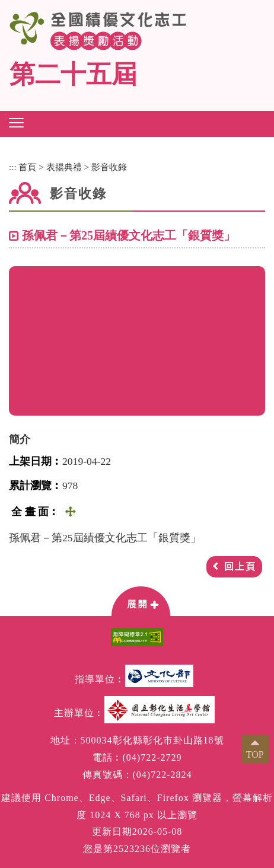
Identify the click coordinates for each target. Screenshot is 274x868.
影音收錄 (109, 167)
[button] (16, 123)
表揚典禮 (64, 167)
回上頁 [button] (240, 567)
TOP (255, 754)
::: (13, 167)
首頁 (27, 167)
